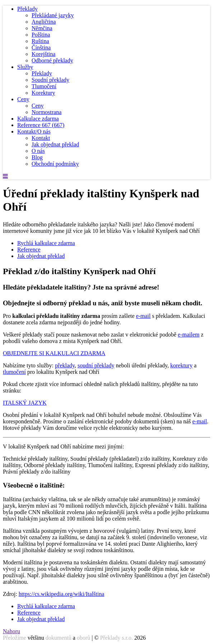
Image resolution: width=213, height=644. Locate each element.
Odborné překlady (52, 60)
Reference (41, 125)
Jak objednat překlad (55, 144)
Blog (37, 157)
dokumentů (58, 638)
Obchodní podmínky (55, 164)
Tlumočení (44, 86)
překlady (65, 365)
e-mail (143, 316)
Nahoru (11, 631)
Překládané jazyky (53, 15)
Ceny (23, 99)
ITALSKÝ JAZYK (25, 403)
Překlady (27, 9)
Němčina (42, 28)
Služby (25, 67)
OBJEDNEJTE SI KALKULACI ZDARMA (54, 353)
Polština (41, 35)
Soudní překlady (50, 80)
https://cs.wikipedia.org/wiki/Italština (61, 594)
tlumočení (14, 372)
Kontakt (41, 138)
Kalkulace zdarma (38, 119)
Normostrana (47, 112)
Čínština (41, 48)
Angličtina (44, 22)
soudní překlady (96, 365)
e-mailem (189, 335)
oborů (83, 638)
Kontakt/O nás (34, 131)
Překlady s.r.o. (117, 638)
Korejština (44, 54)
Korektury (43, 93)
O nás (38, 151)
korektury (181, 365)
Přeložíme (15, 638)
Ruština (40, 41)
